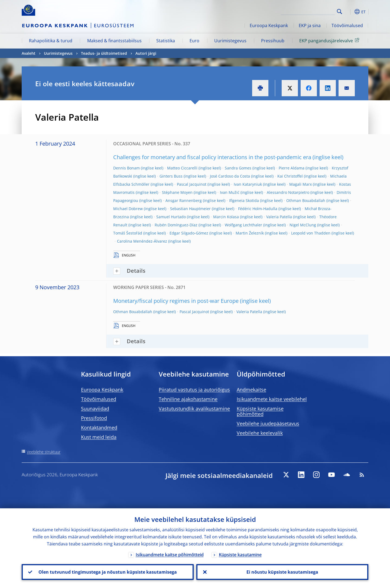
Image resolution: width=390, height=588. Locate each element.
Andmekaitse (251, 390)
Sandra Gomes (238, 168)
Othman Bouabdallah (306, 200)
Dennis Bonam (126, 168)
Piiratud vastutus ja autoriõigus (194, 390)
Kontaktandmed (99, 428)
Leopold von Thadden (311, 233)
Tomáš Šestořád (128, 233)
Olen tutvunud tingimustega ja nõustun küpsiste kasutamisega (108, 572)
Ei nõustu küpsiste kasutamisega (282, 572)
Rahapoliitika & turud (51, 41)
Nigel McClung (303, 225)
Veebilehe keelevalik (260, 433)
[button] (349, 12)
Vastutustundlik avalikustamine (194, 409)
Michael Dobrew (128, 209)
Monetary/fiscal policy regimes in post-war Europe (176, 301)
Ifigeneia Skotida (244, 200)
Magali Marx (300, 184)
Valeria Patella (279, 217)
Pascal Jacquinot (192, 184)
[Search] (308, 11)
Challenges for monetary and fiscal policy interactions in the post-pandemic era (212, 157)
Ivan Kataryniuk (248, 184)
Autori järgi (146, 53)
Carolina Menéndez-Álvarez (142, 241)
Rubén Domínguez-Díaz (176, 225)
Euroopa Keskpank (269, 25)
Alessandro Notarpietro (288, 192)
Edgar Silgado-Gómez (189, 233)
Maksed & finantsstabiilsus (114, 41)
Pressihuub (273, 41)
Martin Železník (250, 233)
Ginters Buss (171, 176)
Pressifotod (94, 418)
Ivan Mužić (230, 192)
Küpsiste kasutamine (240, 555)
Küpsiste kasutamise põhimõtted (260, 411)
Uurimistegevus (230, 41)
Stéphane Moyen (177, 192)
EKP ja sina (310, 25)
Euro (194, 41)
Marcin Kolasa (226, 217)
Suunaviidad (95, 409)
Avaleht (29, 53)
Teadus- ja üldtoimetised (104, 53)
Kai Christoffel (290, 176)
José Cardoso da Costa (230, 176)
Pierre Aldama (292, 168)
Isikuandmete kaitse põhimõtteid (170, 555)
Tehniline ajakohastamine (188, 399)
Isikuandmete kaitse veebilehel (272, 399)
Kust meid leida (99, 437)
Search (339, 12)
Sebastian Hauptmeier (190, 209)
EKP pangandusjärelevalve (330, 40)
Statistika (166, 41)
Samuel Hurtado (171, 217)
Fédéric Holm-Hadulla (258, 209)
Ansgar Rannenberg (184, 200)
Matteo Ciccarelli (182, 168)
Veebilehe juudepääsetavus (268, 423)
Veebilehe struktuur (44, 452)
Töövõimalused (347, 25)
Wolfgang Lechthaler (243, 225)
